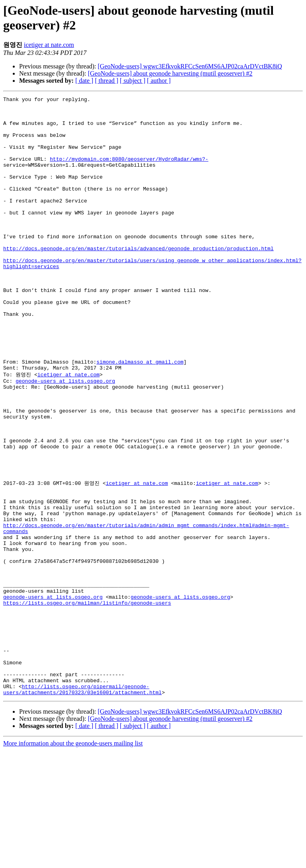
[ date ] (84, 81)
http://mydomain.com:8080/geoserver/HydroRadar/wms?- (129, 172)
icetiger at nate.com (49, 45)
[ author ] (159, 81)
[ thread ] (107, 81)
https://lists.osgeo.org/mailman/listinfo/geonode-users (87, 703)
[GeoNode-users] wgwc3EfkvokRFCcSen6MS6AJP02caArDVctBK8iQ (190, 66)
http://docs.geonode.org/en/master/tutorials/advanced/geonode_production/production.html (138, 279)
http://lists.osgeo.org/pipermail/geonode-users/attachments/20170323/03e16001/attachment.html (82, 806)
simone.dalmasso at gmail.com (140, 415)
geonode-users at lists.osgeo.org (65, 437)
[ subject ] (133, 81)
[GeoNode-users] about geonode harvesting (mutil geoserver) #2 (170, 73)
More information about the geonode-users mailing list (73, 861)
